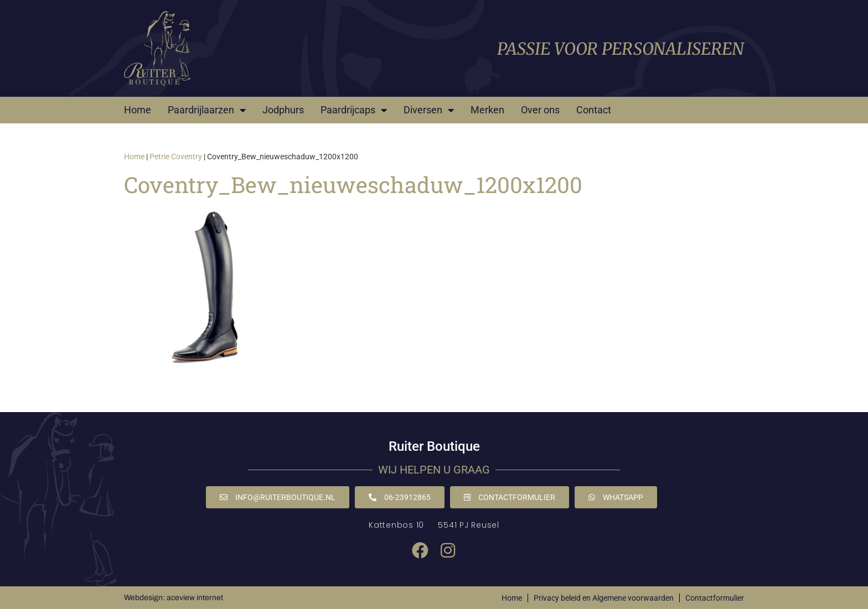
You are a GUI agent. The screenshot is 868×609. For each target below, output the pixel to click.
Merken (487, 110)
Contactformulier (715, 598)
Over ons (540, 110)
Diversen (429, 110)
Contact (594, 110)
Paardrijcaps (354, 110)
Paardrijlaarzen (207, 110)
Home (138, 110)
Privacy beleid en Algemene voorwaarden (604, 598)
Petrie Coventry (176, 157)
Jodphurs (283, 110)
